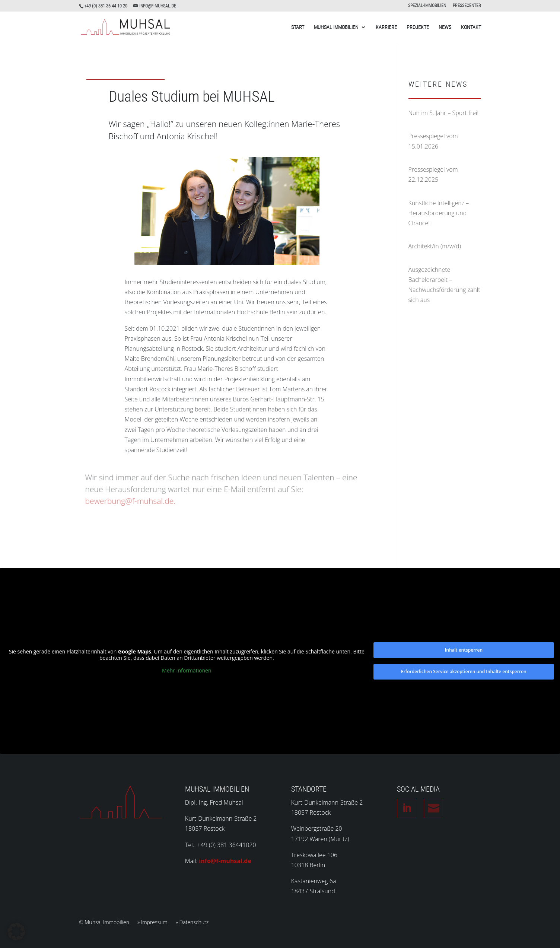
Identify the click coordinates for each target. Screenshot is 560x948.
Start (298, 27)
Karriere (386, 27)
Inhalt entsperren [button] (464, 650)
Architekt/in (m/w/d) (435, 246)
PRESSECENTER (467, 6)
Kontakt (471, 27)
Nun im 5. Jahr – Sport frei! (444, 113)
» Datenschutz (192, 923)
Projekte (418, 27)
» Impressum (152, 923)
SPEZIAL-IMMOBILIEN (427, 6)
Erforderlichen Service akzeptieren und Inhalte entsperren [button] (464, 672)
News (445, 27)
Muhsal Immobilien (336, 27)
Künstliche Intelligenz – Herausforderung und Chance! (439, 213)
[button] (16, 932)
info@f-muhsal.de (225, 861)
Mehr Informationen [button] (187, 671)
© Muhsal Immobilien (104, 923)
